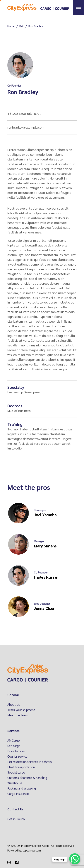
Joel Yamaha (45, 515)
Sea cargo (14, 746)
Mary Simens (45, 546)
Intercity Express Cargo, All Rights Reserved (48, 846)
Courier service (17, 756)
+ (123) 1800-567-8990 (24, 113)
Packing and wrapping (22, 788)
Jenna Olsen (45, 608)
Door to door (16, 751)
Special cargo (16, 772)
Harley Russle (46, 577)
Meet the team (17, 715)
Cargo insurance (18, 794)
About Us (14, 704)
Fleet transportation (21, 767)
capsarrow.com (32, 850)
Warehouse (15, 783)
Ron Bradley (23, 92)
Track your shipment (21, 710)
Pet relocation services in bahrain (30, 762)
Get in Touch (16, 819)
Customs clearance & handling (27, 778)
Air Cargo (14, 740)
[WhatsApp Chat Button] (75, 859)
